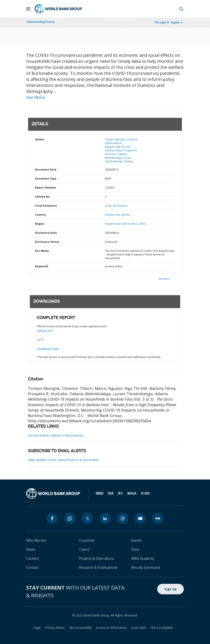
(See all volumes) (117, 206)
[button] (181, 9)
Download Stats (48, 349)
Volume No (42, 197)
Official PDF (45, 331)
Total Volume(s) (46, 206)
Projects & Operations (97, 558)
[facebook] (52, 518)
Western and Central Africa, (122, 224)
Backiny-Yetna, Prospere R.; (122, 150)
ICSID (145, 493)
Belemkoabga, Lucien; (118, 158)
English (175, 22)
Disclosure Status (47, 242)
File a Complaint (162, 628)
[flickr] (158, 518)
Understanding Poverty (41, 22)
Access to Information (111, 628)
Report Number (46, 188)
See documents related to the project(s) (56, 435)
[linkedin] (105, 518)
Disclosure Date (46, 233)
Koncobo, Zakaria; (116, 154)
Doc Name (42, 251)
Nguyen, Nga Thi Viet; (118, 147)
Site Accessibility (80, 628)
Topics (84, 549)
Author (40, 139)
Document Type (46, 179)
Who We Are (36, 540)
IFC (120, 493)
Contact (32, 567)
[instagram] (123, 518)
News (31, 549)
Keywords (42, 266)
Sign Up (170, 589)
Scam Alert (139, 628)
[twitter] (87, 518)
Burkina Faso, (113, 215)
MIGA (132, 493)
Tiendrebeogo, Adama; (119, 161)
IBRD (100, 493)
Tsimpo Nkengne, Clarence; (122, 139)
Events (137, 540)
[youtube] (140, 518)
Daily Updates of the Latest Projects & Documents (63, 460)
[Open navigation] (28, 9)
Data (135, 549)
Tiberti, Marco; (114, 143)
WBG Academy (143, 558)
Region (40, 224)
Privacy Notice (55, 628)
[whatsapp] (70, 518)
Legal (37, 628)
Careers (33, 558)
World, (126, 215)
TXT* (40, 340)
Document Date (46, 170)
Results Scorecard (145, 567)
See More (36, 97)
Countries (87, 540)
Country (40, 215)
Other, (143, 224)
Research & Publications (98, 567)
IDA (111, 493)
